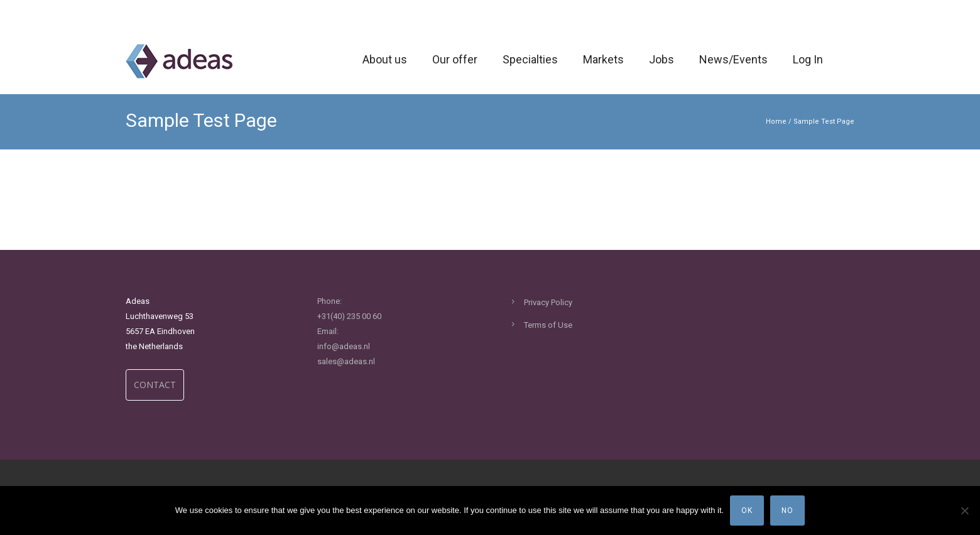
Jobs (661, 59)
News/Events (733, 59)
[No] (964, 511)
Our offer (455, 59)
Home (776, 122)
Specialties (530, 59)
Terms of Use (548, 325)
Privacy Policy (548, 302)
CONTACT (155, 385)
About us (385, 59)
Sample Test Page (824, 122)
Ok (747, 511)
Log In (808, 59)
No (787, 511)
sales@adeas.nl (346, 361)
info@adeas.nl (344, 346)
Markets (603, 59)
